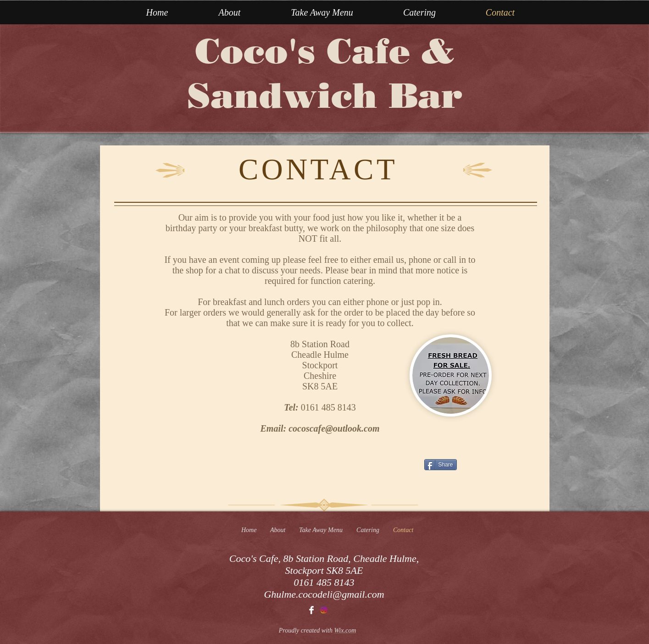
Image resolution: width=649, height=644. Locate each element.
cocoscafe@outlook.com (334, 428)
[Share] (441, 465)
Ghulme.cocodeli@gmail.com (324, 594)
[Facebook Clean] (311, 610)
